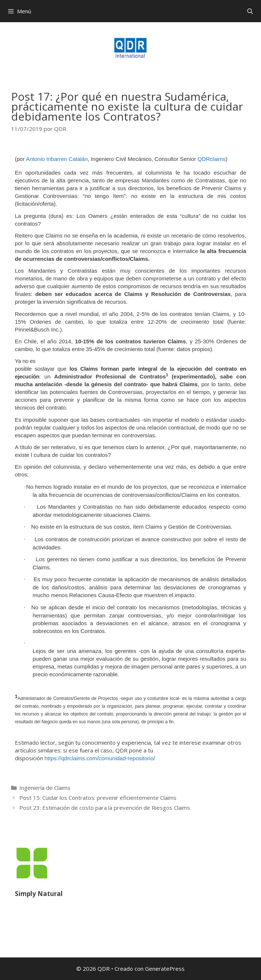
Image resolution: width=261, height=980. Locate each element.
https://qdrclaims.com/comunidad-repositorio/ (100, 758)
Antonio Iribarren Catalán (57, 159)
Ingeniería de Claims (45, 788)
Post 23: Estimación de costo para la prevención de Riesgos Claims (105, 808)
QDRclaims (212, 159)
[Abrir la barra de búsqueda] (250, 11)
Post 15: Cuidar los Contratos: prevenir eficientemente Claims (98, 798)
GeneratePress (165, 969)
